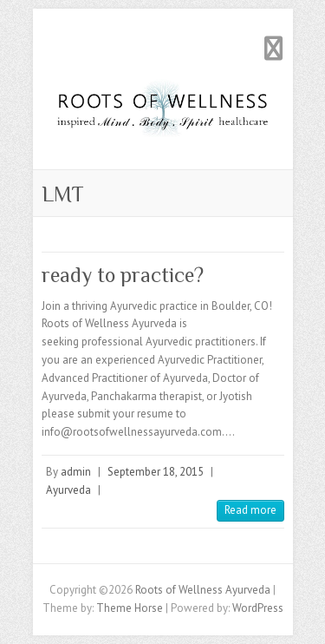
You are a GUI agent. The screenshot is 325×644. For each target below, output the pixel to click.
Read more (250, 510)
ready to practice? (123, 275)
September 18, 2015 (156, 472)
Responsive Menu (274, 48)
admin (76, 472)
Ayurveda (68, 490)
